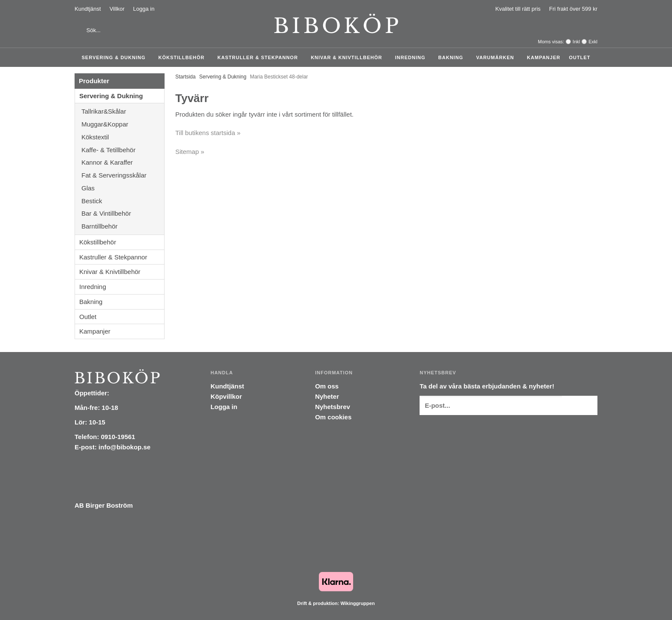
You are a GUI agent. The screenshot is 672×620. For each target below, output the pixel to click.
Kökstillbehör (184, 57)
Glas (123, 188)
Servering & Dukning (116, 57)
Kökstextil (123, 137)
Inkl (576, 42)
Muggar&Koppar (123, 124)
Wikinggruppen (357, 603)
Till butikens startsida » (208, 133)
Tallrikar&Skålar (123, 111)
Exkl (593, 42)
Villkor (117, 9)
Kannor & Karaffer (123, 162)
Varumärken (497, 57)
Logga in (144, 9)
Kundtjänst (88, 9)
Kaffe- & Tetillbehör (123, 150)
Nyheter (327, 396)
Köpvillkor (226, 396)
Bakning (453, 57)
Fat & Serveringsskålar (123, 175)
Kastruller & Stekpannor (260, 57)
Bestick (123, 201)
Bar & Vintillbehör (123, 213)
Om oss (327, 386)
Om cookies (333, 417)
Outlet (579, 57)
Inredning (412, 57)
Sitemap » (190, 152)
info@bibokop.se (124, 447)
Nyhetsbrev (333, 407)
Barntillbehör (99, 226)
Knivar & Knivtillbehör (349, 57)
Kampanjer (544, 57)
